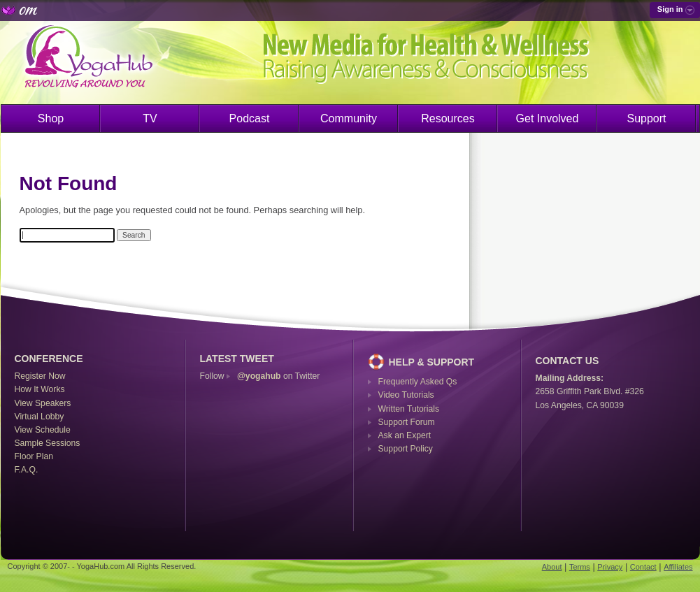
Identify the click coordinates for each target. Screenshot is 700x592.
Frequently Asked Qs (418, 382)
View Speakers (43, 403)
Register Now (40, 376)
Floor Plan (34, 456)
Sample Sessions (48, 443)
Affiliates (678, 567)
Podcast (250, 118)
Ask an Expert (405, 435)
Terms (580, 567)
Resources (448, 118)
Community (349, 118)
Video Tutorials (406, 395)
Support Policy (406, 449)
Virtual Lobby (40, 417)
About (552, 567)
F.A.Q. (27, 470)
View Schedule (43, 430)
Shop (51, 118)
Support (646, 118)
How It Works (40, 389)
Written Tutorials (409, 409)
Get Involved (548, 118)
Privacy (610, 567)
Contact (643, 567)
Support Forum (407, 422)
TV (150, 118)
